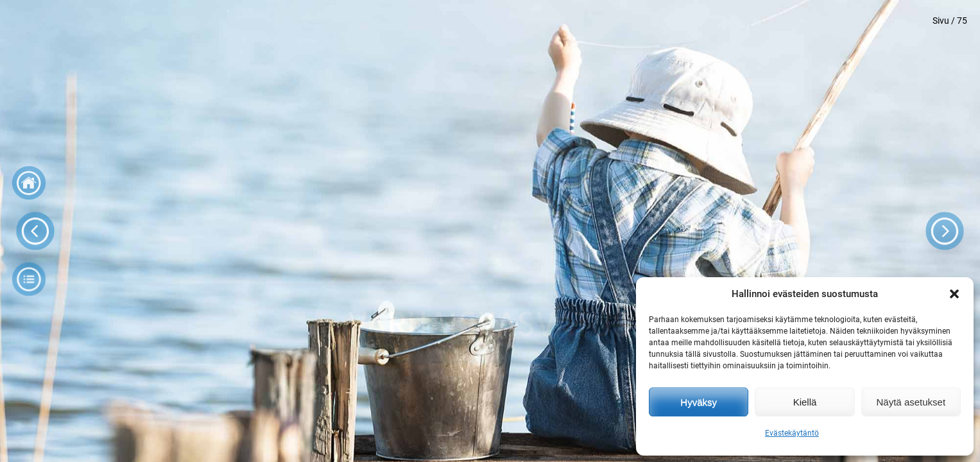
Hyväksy (699, 402)
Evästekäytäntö (792, 433)
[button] (954, 294)
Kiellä (805, 402)
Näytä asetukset (911, 402)
